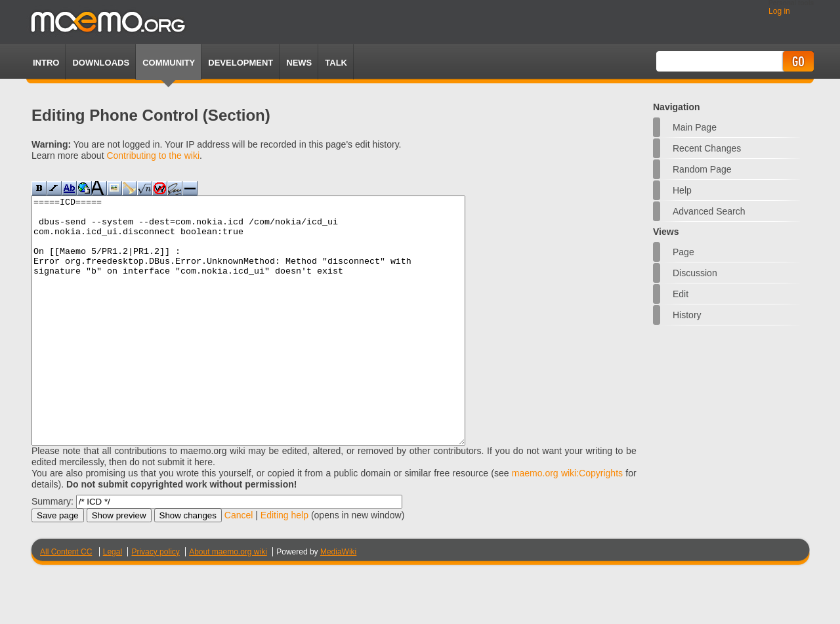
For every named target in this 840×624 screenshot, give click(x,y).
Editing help (284, 564)
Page (683, 252)
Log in (779, 11)
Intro (46, 63)
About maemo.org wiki (228, 601)
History (687, 315)
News (299, 63)
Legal (113, 601)
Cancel (239, 564)
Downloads (101, 63)
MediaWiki (338, 601)
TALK (336, 63)
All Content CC (66, 601)
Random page (702, 169)
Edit (681, 294)
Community (169, 63)
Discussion (695, 273)
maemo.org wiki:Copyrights (567, 522)
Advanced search (709, 211)
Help (682, 190)
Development (241, 63)
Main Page (695, 127)
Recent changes (707, 148)
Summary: (52, 551)
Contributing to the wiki (153, 156)
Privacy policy (155, 601)
